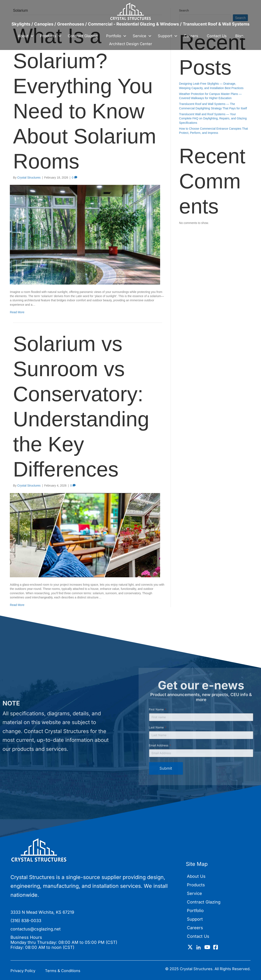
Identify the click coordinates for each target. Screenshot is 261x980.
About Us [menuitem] (196, 876)
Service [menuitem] (139, 36)
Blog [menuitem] (239, 36)
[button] (32, 36)
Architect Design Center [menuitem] (131, 44)
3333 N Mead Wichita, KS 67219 (42, 912)
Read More (17, 312)
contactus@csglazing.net (36, 929)
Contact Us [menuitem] (217, 36)
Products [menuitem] (48, 36)
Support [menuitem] (165, 36)
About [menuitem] (23, 36)
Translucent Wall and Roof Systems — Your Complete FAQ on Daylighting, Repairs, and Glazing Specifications (213, 118)
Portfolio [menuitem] (114, 36)
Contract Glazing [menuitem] (83, 36)
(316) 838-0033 (26, 921)
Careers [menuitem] (191, 36)
